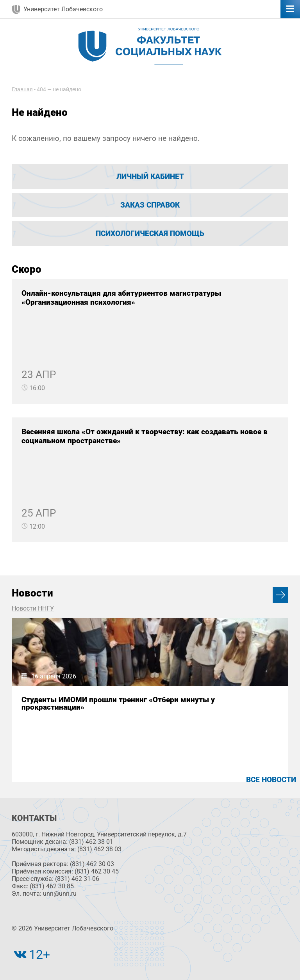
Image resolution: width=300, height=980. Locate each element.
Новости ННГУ (33, 608)
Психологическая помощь (150, 233)
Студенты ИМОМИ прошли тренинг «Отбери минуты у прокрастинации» (118, 703)
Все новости (271, 780)
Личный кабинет (150, 177)
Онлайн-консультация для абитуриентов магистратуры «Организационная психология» (121, 298)
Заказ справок (150, 205)
